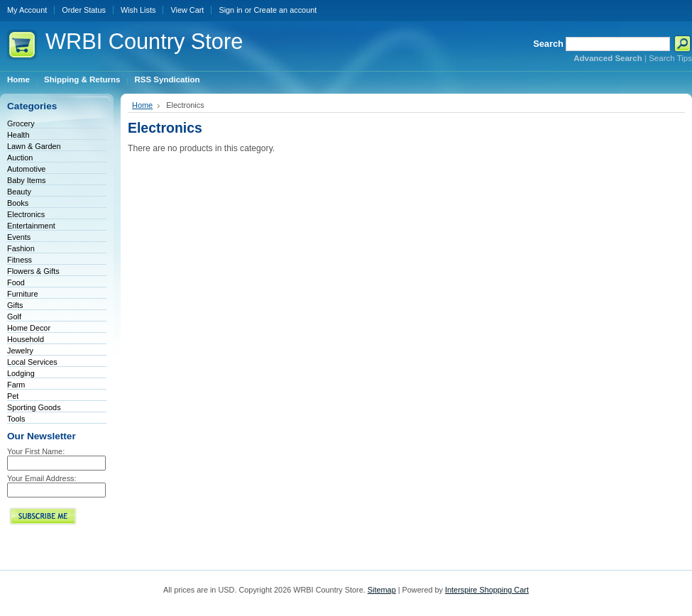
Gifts (15, 305)
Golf (14, 317)
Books (18, 203)
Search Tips (670, 58)
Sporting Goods (34, 407)
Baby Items (26, 180)
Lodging (21, 373)
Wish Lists (138, 10)
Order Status (84, 10)
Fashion (21, 248)
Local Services (32, 362)
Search (548, 44)
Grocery (21, 123)
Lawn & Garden (34, 146)
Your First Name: (36, 451)
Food (16, 282)
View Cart (187, 10)
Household (26, 339)
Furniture (23, 294)
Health (18, 135)
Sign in (230, 10)
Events (19, 237)
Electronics (26, 214)
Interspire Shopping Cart (487, 590)
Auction (20, 158)
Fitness (20, 260)
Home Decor (29, 328)
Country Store (144, 42)
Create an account (285, 10)
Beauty (19, 192)
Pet (13, 396)
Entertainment (31, 226)
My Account (27, 10)
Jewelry (20, 351)
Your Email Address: (42, 478)
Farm (16, 385)
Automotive (26, 169)
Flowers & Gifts (33, 271)
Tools (16, 419)
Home (142, 105)
